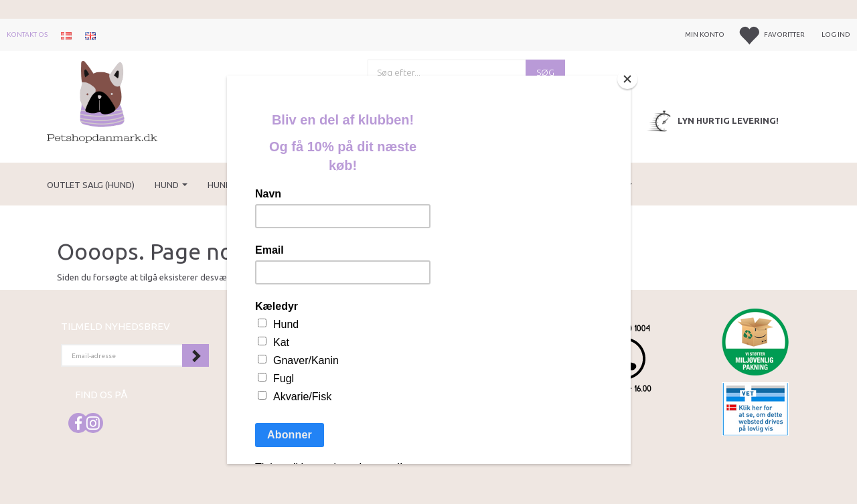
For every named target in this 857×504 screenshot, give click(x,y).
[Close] (627, 79)
